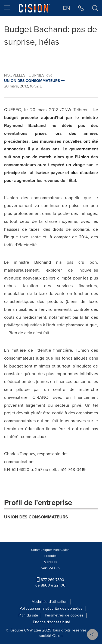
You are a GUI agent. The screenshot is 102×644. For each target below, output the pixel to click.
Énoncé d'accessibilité (52, 622)
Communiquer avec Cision (50, 550)
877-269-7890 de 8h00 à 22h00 (50, 583)
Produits (50, 556)
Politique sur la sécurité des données (51, 608)
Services (50, 568)
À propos (50, 562)
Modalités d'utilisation (50, 602)
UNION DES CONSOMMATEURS (36, 517)
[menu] (7, 8)
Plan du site (28, 615)
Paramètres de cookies (64, 615)
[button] (81, 8)
